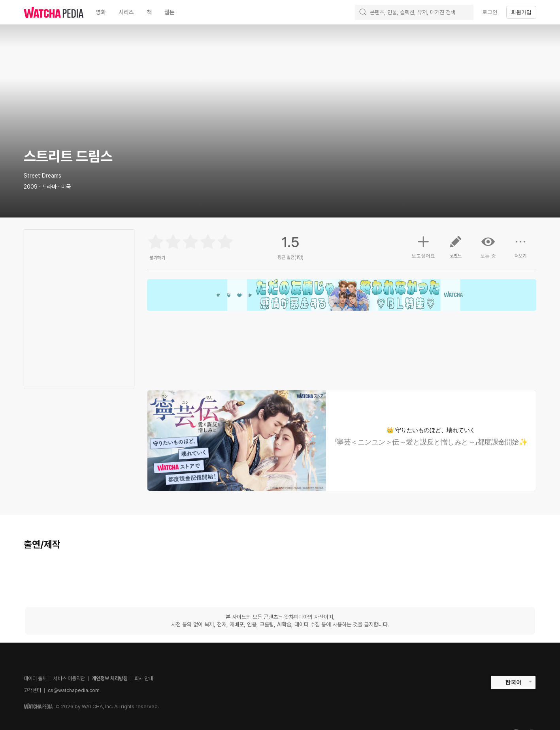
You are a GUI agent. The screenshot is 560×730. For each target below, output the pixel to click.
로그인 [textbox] (490, 12)
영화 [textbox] (101, 12)
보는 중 (488, 247)
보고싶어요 (423, 246)
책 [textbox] (149, 12)
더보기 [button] (520, 250)
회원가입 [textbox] (521, 12)
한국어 (513, 682)
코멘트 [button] (456, 250)
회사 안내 (144, 678)
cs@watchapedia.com (74, 690)
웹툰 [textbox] (170, 12)
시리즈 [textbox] (126, 12)
